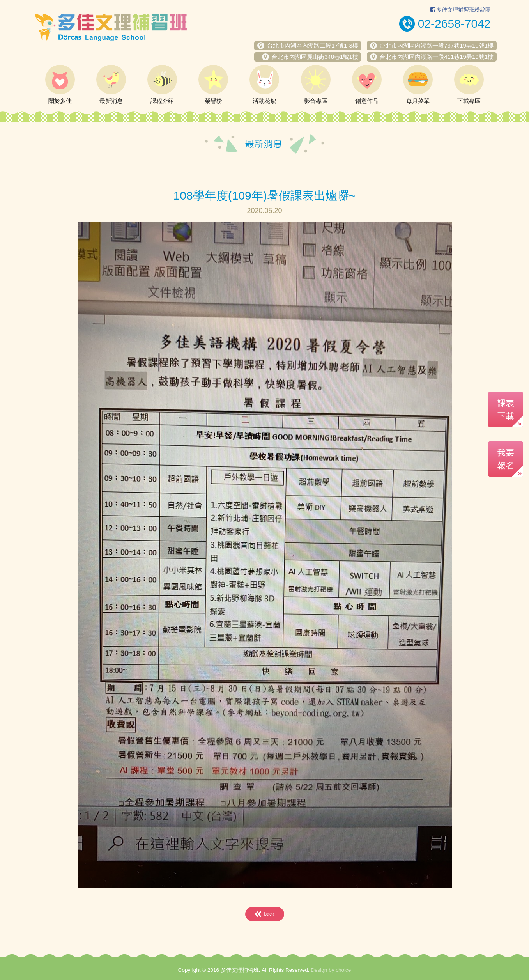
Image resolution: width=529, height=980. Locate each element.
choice (343, 970)
